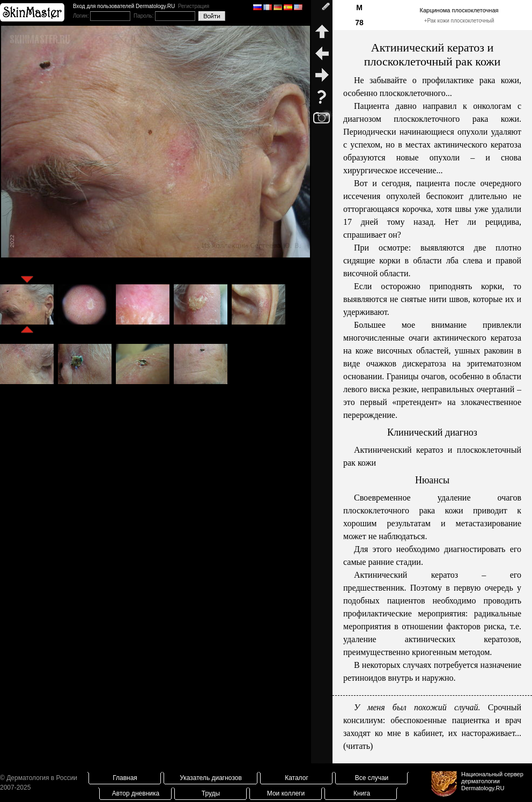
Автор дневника (136, 793)
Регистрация (194, 6)
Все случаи (372, 778)
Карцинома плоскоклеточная (459, 10)
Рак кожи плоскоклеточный (460, 21)
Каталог (297, 778)
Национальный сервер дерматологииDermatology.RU (492, 781)
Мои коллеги (286, 793)
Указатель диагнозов (211, 778)
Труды (211, 793)
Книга (362, 793)
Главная (125, 778)
